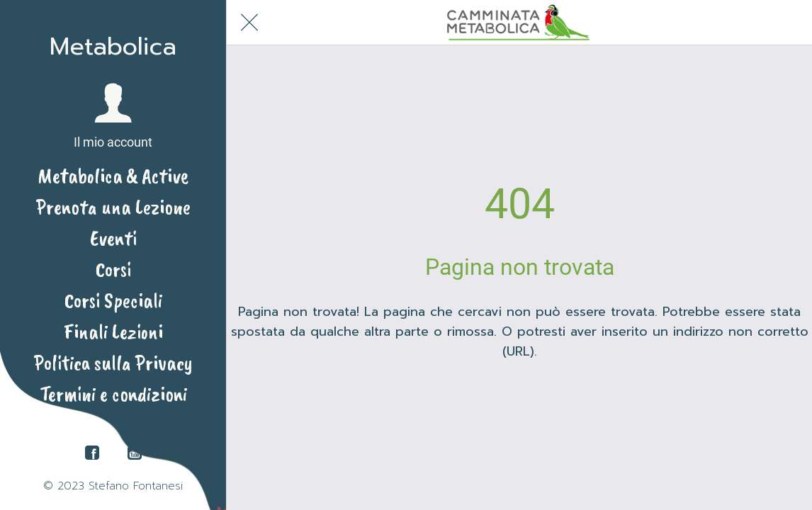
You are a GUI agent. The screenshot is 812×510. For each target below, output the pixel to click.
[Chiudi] (249, 23)
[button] (113, 117)
